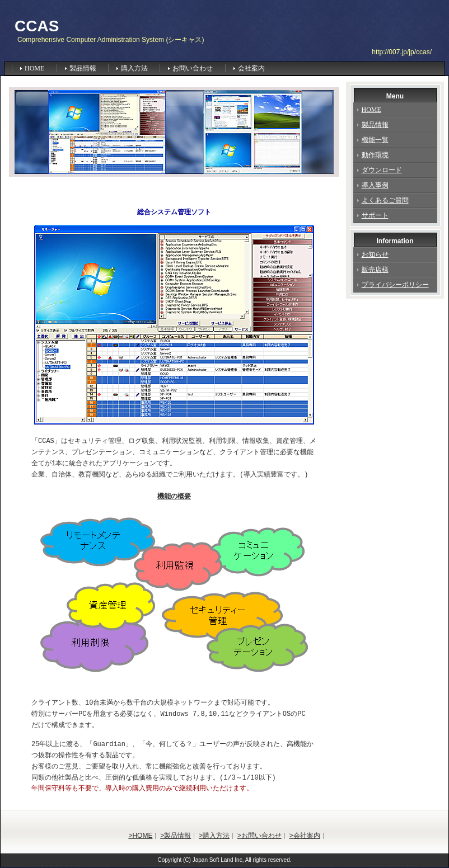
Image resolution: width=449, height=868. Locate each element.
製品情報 (83, 68)
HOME (34, 68)
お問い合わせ (193, 68)
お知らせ (375, 254)
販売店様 (375, 270)
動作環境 (375, 155)
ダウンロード (382, 170)
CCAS (37, 26)
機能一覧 (375, 140)
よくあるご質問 (385, 200)
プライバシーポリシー (395, 285)
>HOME (140, 836)
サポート (375, 215)
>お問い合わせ (259, 836)
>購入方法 (214, 836)
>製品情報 (176, 836)
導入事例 (375, 185)
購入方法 (134, 68)
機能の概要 (174, 496)
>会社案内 (305, 836)
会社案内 (251, 68)
